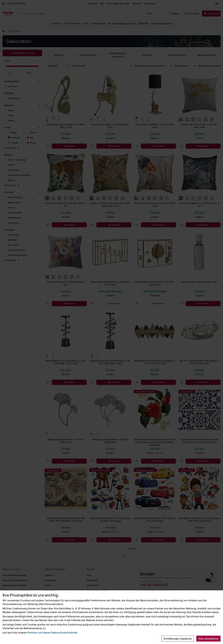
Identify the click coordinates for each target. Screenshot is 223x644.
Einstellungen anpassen (178, 639)
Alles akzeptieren (208, 639)
